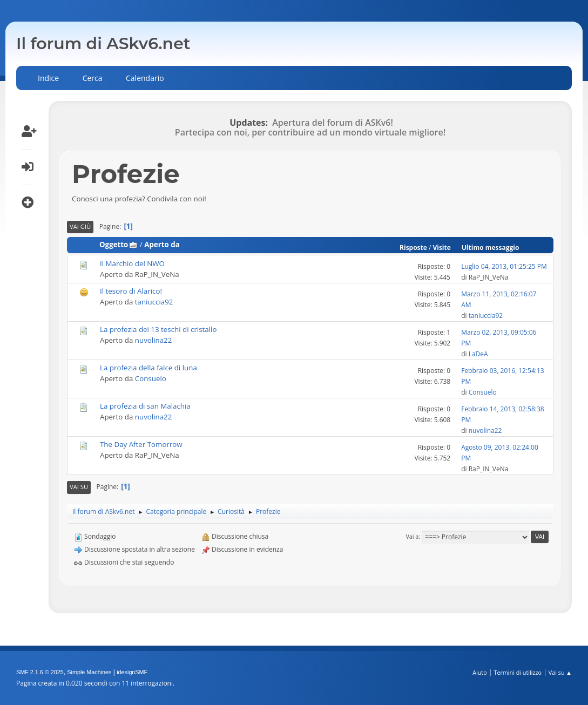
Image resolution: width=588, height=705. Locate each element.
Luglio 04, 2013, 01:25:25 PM (504, 266)
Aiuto (479, 672)
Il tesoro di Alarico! (131, 291)
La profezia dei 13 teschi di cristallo (158, 329)
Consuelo (151, 378)
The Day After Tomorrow (141, 444)
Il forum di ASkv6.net (103, 43)
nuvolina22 (154, 340)
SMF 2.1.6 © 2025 (40, 672)
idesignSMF (132, 672)
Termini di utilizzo (518, 672)
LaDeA (478, 354)
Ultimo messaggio (491, 248)
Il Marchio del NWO (132, 263)
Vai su (79, 487)
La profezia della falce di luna (148, 368)
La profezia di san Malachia (145, 406)
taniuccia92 (154, 302)
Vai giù (80, 226)
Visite (441, 248)
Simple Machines (89, 672)
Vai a (412, 536)
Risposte (413, 248)
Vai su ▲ (560, 672)
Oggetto (119, 245)
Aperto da (162, 245)
